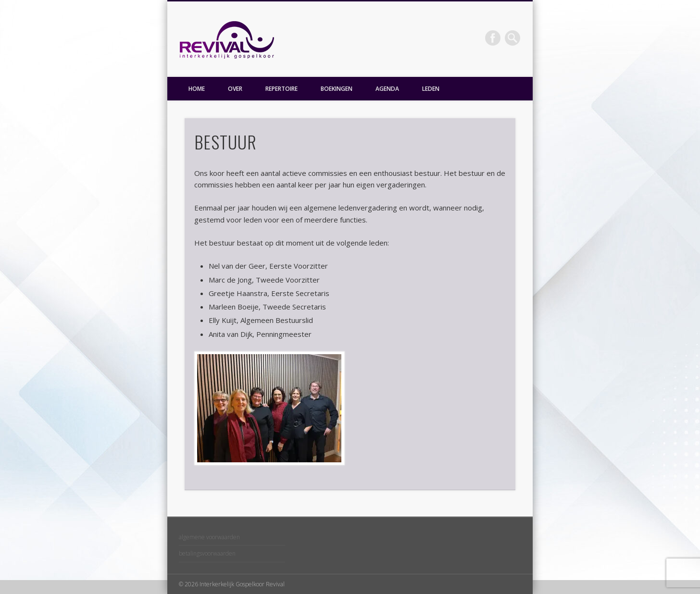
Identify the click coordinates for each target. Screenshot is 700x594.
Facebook (493, 38)
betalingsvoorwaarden (207, 553)
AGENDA (387, 89)
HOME (197, 89)
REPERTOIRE (281, 89)
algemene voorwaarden (209, 537)
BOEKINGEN (337, 89)
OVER (235, 89)
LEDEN (431, 89)
